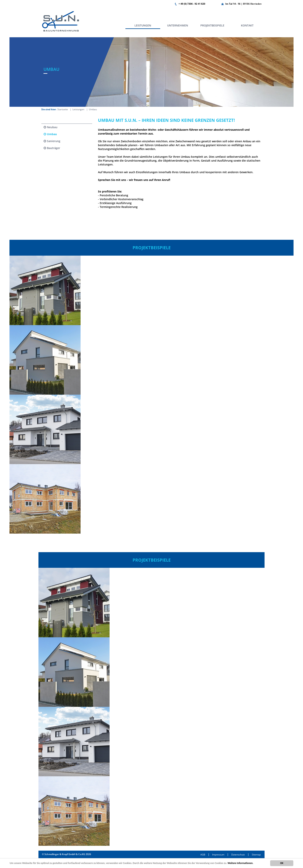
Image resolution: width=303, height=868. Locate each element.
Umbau (52, 134)
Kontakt (247, 25)
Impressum (218, 855)
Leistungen (143, 25)
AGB (203, 855)
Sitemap (256, 855)
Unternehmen (178, 25)
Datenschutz (238, 855)
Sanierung (54, 141)
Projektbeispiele (212, 25)
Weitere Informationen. (240, 863)
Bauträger (54, 148)
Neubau (52, 127)
